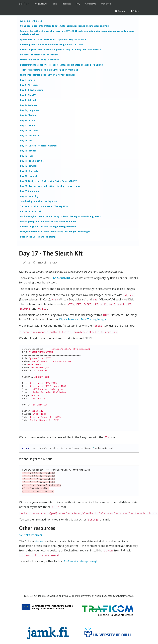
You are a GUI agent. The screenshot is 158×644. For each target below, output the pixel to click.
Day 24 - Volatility (29, 196)
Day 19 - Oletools (29, 171)
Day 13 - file (26, 141)
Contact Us (90, 4)
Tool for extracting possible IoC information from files (49, 70)
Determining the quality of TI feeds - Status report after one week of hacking (61, 65)
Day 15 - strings (28, 151)
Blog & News (40, 4)
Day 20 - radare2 (29, 176)
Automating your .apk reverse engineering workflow (48, 227)
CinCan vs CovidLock (31, 211)
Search (120, 11)
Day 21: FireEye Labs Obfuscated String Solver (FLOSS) (49, 181)
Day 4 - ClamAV (28, 95)
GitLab (134, 11)
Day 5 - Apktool (28, 100)
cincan (39, 541)
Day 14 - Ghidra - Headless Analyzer (39, 146)
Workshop (106, 4)
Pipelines (66, 4)
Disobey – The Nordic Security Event (39, 55)
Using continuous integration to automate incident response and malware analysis (64, 26)
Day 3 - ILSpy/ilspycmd (32, 90)
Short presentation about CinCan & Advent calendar (48, 75)
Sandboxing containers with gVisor (39, 201)
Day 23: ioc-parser (30, 191)
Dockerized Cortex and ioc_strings (38, 237)
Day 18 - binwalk (29, 166)
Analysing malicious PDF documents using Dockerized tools (52, 45)
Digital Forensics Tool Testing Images (83, 319)
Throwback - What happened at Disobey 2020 (44, 206)
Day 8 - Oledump (29, 115)
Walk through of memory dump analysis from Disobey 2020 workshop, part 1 (60, 216)
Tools (54, 4)
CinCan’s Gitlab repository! (80, 561)
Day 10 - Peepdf (28, 125)
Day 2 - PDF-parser (30, 85)
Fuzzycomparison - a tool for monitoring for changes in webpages (55, 232)
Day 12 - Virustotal (30, 136)
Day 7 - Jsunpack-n (30, 110)
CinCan (24, 4)
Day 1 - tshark (27, 80)
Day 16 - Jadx (27, 156)
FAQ (78, 4)
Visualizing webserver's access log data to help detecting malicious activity (60, 50)
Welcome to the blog (31, 21)
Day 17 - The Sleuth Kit (32, 161)
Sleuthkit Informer (31, 535)
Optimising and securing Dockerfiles (39, 60)
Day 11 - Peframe (29, 131)
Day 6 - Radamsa (29, 105)
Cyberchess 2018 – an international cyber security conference (53, 40)
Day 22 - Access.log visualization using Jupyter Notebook (50, 186)
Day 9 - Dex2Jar (28, 120)
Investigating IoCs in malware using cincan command (48, 222)
